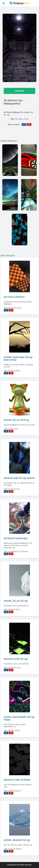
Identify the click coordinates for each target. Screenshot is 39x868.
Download (20, 91)
